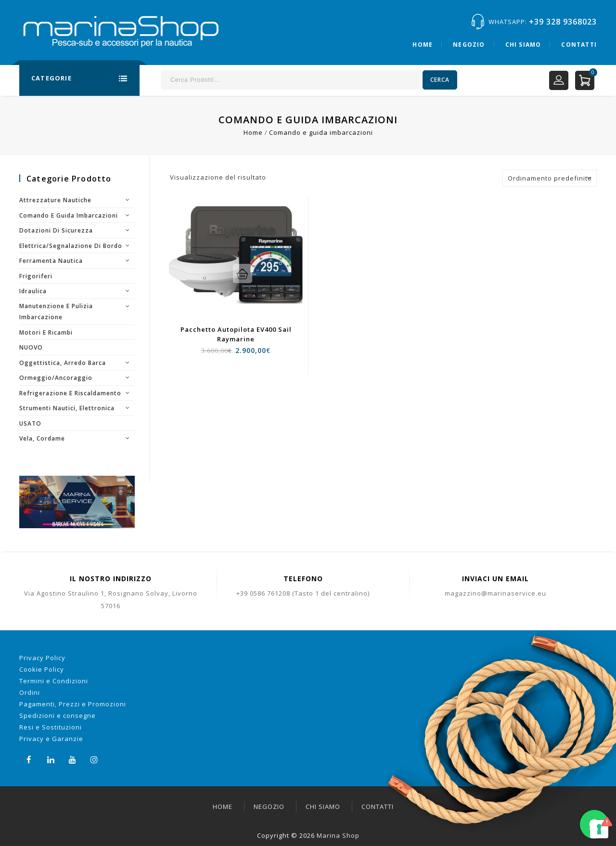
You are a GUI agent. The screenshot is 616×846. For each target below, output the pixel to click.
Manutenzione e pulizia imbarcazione (56, 312)
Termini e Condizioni (54, 681)
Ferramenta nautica (51, 261)
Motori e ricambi (46, 332)
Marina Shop (338, 835)
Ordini (30, 692)
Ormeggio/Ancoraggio (56, 378)
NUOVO (31, 347)
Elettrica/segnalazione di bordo (71, 246)
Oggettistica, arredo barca (63, 363)
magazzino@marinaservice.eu (495, 593)
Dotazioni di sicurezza (56, 230)
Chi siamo (523, 45)
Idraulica (33, 291)
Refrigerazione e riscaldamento (70, 393)
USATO (30, 423)
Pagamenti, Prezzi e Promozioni (73, 704)
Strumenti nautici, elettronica (67, 408)
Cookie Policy (42, 669)
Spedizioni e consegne (58, 716)
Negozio (469, 45)
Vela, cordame (42, 438)
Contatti (579, 45)
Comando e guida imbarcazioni (69, 215)
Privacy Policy (42, 658)
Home (423, 45)
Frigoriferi (36, 276)
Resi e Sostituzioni (51, 727)
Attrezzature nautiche (55, 200)
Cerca (440, 80)
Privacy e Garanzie (51, 739)
